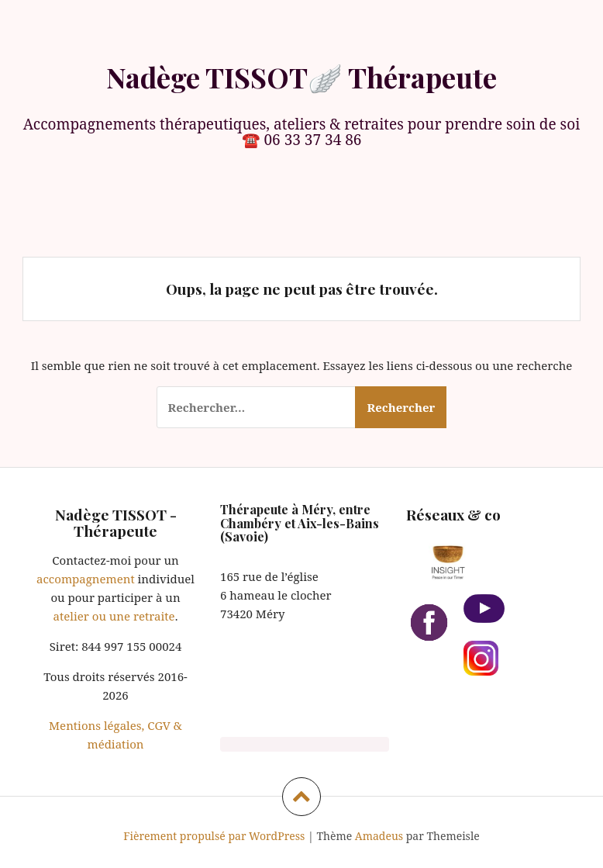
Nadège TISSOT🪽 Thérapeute (301, 77)
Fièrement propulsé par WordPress (214, 836)
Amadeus (379, 836)
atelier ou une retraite (114, 616)
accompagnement (86, 579)
